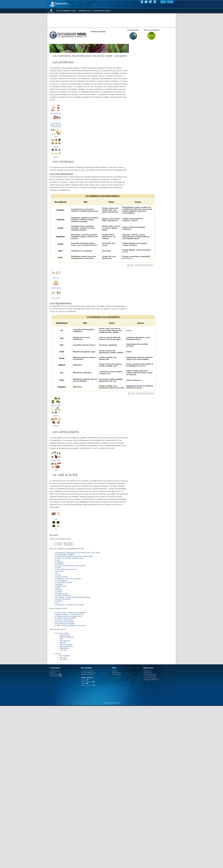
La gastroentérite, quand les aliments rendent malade (74, 556)
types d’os (56, 278)
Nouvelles (53, 673)
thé (56, 529)
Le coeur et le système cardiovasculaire (69, 558)
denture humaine (56, 288)
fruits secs (63, 650)
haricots (56, 157)
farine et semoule (66, 644)
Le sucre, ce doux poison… (65, 620)
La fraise (58, 567)
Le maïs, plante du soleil (63, 582)
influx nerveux (56, 298)
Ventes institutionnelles (150, 676)
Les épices (59, 601)
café (56, 519)
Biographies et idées (87, 682)
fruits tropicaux (65, 641)
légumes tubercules (67, 637)
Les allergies (59, 564)
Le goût (57, 560)
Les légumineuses (61, 594)
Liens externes (117, 674)
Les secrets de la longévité (64, 622)
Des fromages (65, 656)
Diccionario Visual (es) (87, 674)
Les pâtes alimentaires (63, 595)
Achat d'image (148, 673)
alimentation (68, 545)
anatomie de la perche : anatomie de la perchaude (56, 125)
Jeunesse (84, 684)
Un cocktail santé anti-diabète (65, 618)
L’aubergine (59, 584)
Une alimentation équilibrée (65, 554)
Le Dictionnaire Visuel (87, 671)
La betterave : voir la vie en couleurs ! (68, 579)
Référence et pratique (87, 685)
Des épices (64, 659)
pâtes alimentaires (66, 646)
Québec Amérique (55, 676)
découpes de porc (56, 113)
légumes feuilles (56, 405)
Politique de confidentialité (151, 680)
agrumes (63, 643)
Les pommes (59, 571)
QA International (54, 674)
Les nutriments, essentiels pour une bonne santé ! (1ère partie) (77, 553)
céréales (56, 147)
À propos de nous (55, 671)
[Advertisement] (111, 20)
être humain (69, 543)
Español (170, 2)
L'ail (56, 573)
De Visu (115, 671)
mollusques (56, 426)
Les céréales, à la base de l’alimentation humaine (73, 597)
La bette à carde (61, 586)
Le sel (57, 603)
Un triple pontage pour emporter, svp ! (68, 616)
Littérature (84, 680)
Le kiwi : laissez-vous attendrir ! (66, 569)
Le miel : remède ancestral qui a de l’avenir (70, 625)
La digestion (59, 562)
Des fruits (63, 657)
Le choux (58, 575)
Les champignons (61, 580)
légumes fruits (65, 635)
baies (56, 470)
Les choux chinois (61, 577)
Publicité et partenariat (150, 674)
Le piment (58, 592)
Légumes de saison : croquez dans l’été (69, 614)
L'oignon (58, 588)
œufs (56, 137)
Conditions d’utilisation (150, 678)
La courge (58, 590)
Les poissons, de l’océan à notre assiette (69, 605)
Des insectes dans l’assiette (65, 624)
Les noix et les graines (63, 599)
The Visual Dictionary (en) (88, 673)
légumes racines (56, 460)
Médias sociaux (117, 673)
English (163, 2)
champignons (64, 648)
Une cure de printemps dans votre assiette (70, 566)
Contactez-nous (148, 671)
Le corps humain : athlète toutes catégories (70, 612)
